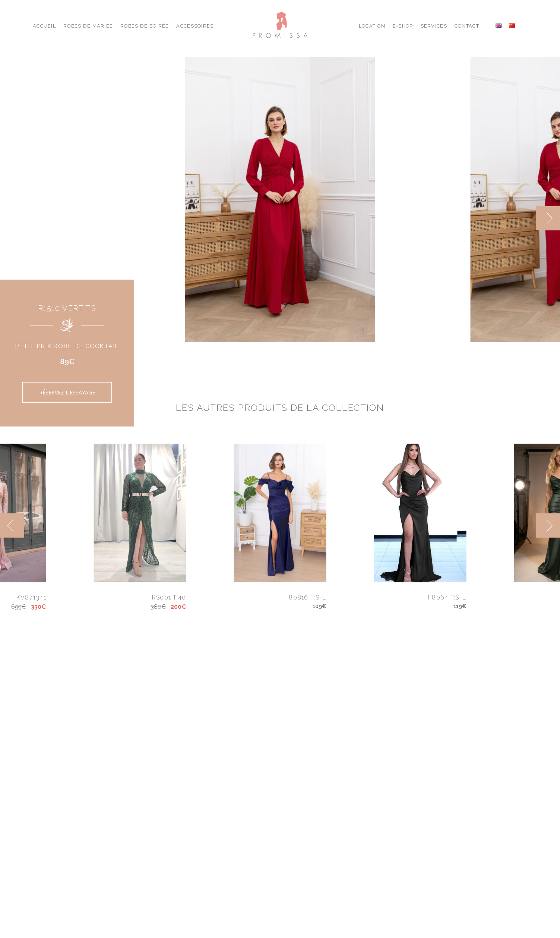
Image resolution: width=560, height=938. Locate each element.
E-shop (403, 26)
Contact (467, 26)
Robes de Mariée (88, 26)
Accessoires (195, 26)
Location (372, 26)
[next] (548, 218)
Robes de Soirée (145, 26)
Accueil (44, 26)
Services (434, 26)
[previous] (12, 525)
